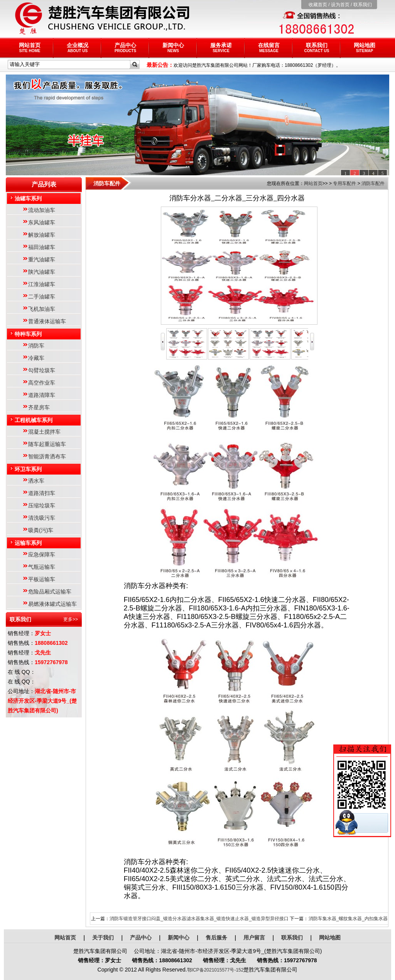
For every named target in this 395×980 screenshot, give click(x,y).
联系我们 (363, 5)
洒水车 (36, 481)
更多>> (71, 619)
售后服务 (216, 938)
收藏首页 (318, 5)
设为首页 (340, 5)
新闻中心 (173, 47)
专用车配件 (344, 183)
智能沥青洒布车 (47, 456)
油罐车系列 (28, 198)
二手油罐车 (42, 297)
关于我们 (103, 938)
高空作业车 (42, 383)
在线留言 (269, 47)
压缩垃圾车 (42, 505)
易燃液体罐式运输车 (52, 604)
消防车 (36, 346)
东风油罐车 (42, 222)
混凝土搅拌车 (44, 432)
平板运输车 (42, 579)
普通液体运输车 (47, 321)
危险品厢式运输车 (50, 592)
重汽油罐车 (42, 259)
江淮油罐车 (42, 284)
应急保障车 (42, 554)
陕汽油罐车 (42, 272)
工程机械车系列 (34, 420)
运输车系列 (28, 543)
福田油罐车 (42, 247)
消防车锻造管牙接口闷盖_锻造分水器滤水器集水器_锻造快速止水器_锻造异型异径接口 (199, 919)
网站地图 (365, 47)
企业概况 (78, 47)
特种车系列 (28, 334)
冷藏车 (36, 358)
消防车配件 (373, 183)
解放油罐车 (42, 235)
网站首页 (30, 47)
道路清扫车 (42, 493)
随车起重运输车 (47, 444)
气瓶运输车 (42, 567)
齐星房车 (39, 407)
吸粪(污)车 (41, 530)
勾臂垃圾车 (42, 370)
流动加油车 (42, 210)
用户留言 (254, 938)
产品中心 (125, 47)
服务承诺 (221, 47)
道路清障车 (42, 395)
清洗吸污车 (42, 518)
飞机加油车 (42, 309)
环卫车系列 (28, 469)
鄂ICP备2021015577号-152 (215, 970)
